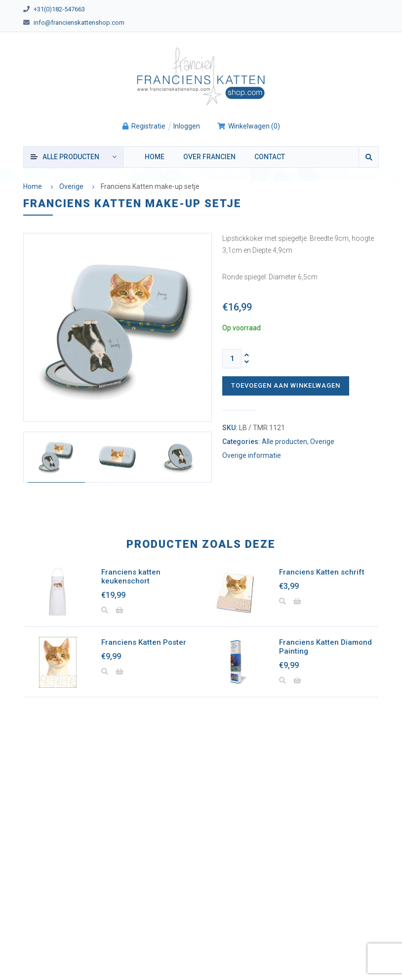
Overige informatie (252, 456)
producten (71, 157)
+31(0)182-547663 (59, 9)
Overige (71, 186)
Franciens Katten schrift (322, 572)
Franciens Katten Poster (144, 642)
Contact (270, 157)
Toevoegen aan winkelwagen (286, 385)
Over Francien (209, 157)
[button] (120, 611)
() (248, 126)
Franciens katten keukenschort (131, 577)
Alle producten (284, 442)
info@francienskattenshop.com (79, 22)
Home (155, 157)
